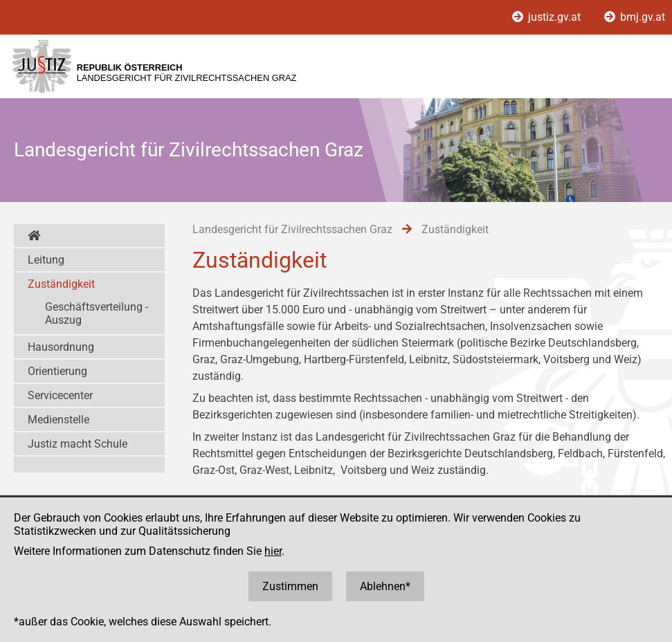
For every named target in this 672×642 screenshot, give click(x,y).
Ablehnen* (385, 586)
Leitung (46, 260)
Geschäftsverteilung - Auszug (97, 313)
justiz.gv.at (548, 17)
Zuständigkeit (61, 284)
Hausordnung (61, 347)
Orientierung (57, 371)
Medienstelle (58, 420)
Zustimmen (290, 586)
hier (273, 551)
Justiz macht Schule (78, 444)
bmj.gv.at (635, 17)
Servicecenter (60, 395)
